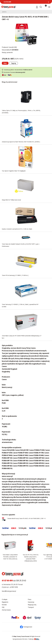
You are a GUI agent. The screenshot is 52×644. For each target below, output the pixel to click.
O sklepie (5, 599)
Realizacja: (34, 639)
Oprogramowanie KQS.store (20, 639)
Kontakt (4, 605)
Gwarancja (31, 602)
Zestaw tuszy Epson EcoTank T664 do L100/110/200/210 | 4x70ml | (21, 142)
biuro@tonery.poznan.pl (9, 591)
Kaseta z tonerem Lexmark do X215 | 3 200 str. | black (17, 229)
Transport (31, 607)
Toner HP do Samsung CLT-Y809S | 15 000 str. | (15, 275)
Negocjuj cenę (32, 605)
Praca (30, 599)
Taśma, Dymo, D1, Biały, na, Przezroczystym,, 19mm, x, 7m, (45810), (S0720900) (21, 112)
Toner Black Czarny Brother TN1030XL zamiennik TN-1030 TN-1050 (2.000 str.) (10, 557)
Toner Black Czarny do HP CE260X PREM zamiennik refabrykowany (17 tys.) (22, 337)
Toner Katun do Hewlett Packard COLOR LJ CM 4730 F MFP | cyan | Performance (21, 245)
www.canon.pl (7, 476)
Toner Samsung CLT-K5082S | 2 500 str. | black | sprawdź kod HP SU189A (20, 305)
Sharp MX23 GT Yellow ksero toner (11, 200)
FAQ (3, 607)
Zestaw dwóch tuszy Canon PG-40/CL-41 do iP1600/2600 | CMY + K (26, 518)
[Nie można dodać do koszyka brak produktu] (5, 63)
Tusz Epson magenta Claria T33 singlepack (14, 171)
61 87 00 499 (7, 2)
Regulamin (5, 602)
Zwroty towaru (6, 610)
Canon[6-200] (13, 47)
